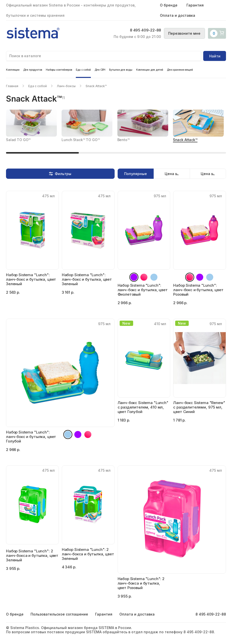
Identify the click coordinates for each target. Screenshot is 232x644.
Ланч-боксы (66, 86)
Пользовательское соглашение (59, 614)
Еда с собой (83, 70)
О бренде (169, 5)
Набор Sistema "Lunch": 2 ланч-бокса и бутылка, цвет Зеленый (32, 555)
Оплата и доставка (178, 15)
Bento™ (124, 140)
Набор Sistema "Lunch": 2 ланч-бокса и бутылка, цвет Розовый (141, 583)
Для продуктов (33, 70)
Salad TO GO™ (18, 140)
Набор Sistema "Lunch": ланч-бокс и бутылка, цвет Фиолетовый (143, 290)
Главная (12, 86)
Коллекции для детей (150, 70)
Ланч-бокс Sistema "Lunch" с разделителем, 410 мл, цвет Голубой (143, 407)
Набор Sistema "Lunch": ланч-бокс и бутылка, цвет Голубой (31, 437)
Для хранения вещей (180, 70)
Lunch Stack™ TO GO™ (81, 140)
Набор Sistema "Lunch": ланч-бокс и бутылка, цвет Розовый (198, 290)
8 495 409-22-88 (142, 30)
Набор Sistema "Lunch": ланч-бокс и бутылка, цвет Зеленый (31, 279)
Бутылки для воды (121, 70)
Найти (215, 56)
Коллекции (13, 70)
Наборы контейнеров (59, 70)
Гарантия (195, 5)
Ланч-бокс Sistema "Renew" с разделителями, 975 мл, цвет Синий (199, 407)
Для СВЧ (100, 70)
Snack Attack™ (185, 140)
